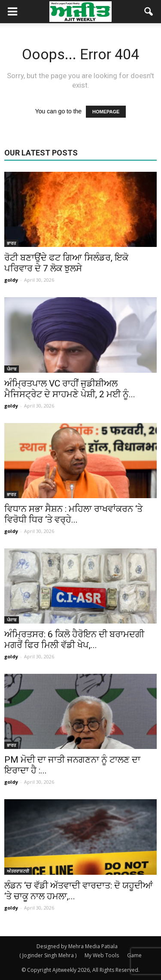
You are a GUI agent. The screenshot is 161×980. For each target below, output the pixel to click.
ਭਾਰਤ (11, 243)
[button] (149, 12)
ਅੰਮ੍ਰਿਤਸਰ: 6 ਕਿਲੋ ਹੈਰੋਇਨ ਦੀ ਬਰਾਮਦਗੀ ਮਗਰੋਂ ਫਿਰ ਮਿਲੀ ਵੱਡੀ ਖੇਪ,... (74, 640)
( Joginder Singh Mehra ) (48, 955)
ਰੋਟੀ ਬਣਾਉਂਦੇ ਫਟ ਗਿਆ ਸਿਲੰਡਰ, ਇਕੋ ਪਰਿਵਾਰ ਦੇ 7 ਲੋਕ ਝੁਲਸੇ (66, 263)
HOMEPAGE (106, 112)
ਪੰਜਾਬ (12, 369)
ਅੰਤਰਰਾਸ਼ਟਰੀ (18, 871)
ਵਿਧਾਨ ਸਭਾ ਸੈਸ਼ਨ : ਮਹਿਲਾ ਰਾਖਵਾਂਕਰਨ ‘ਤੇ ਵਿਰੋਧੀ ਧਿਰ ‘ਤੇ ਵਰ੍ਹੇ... (73, 514)
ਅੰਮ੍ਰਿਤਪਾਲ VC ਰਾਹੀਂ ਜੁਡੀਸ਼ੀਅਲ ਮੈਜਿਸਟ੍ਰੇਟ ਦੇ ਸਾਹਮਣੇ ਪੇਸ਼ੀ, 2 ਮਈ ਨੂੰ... (70, 389)
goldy (11, 280)
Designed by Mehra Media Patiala (77, 946)
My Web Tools (102, 955)
